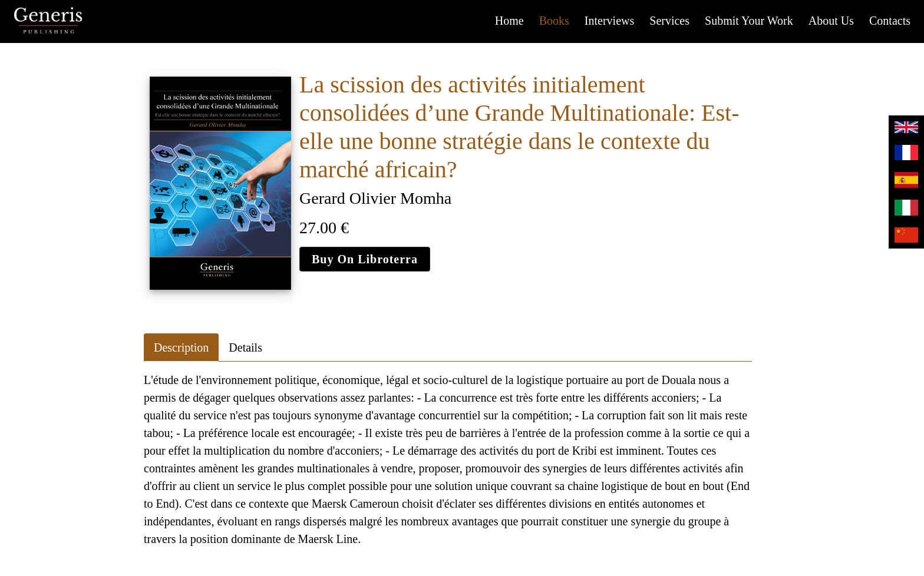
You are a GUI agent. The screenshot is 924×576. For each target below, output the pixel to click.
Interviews (609, 21)
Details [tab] (245, 347)
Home (509, 21)
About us (831, 21)
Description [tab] (181, 347)
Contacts (890, 21)
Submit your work (749, 21)
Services (669, 21)
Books (554, 21)
